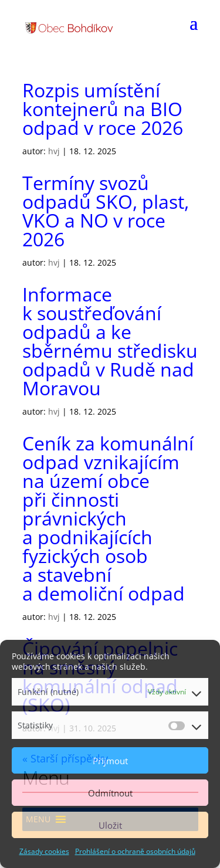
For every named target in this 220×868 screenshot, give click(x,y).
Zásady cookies (44, 851)
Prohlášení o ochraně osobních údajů (135, 851)
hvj (54, 151)
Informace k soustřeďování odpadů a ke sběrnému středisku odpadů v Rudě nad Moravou (110, 341)
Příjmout (110, 761)
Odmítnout (110, 793)
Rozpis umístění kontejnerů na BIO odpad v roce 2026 (103, 109)
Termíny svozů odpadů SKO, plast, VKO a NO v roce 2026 (106, 211)
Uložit (110, 825)
